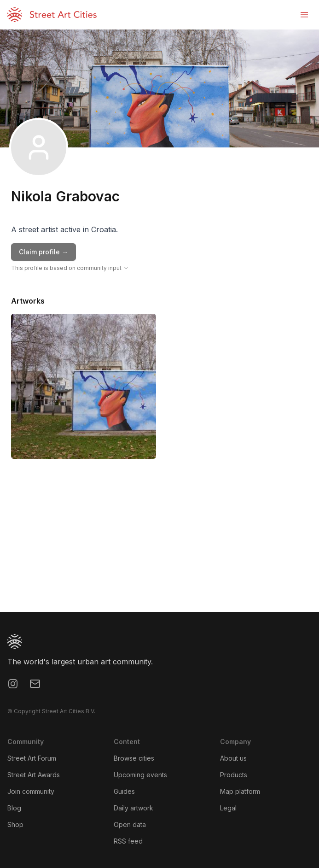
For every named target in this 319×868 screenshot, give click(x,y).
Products (234, 775)
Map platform (240, 791)
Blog (14, 808)
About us (233, 758)
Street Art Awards (34, 775)
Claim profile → (43, 252)
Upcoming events (140, 775)
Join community (31, 791)
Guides (124, 791)
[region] (159, 543)
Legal (228, 808)
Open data (130, 824)
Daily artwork (133, 808)
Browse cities (134, 758)
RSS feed (128, 841)
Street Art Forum (32, 758)
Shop (15, 824)
